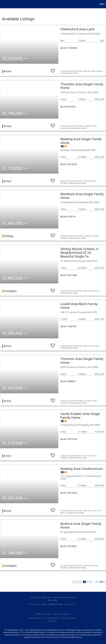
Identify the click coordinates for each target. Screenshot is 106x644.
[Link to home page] (4, 4)
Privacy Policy (62, 614)
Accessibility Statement (44, 618)
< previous (77, 582)
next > (102, 582)
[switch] (53, 70)
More (102, 4)
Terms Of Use (43, 614)
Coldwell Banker (40, 598)
